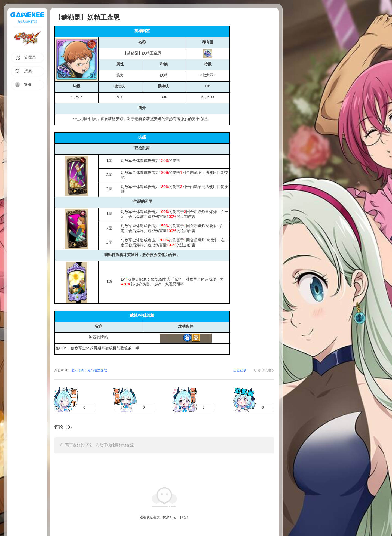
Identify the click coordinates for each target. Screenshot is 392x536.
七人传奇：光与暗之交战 (89, 370)
